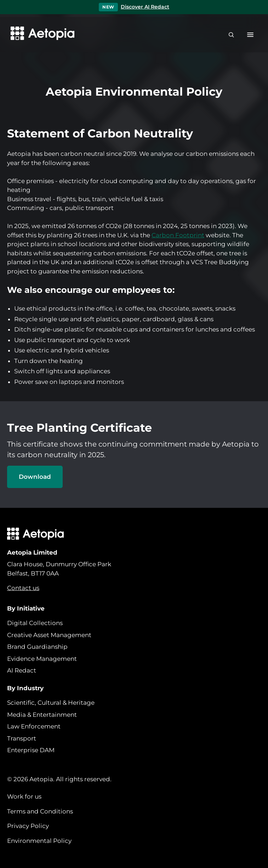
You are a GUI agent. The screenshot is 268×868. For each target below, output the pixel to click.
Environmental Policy (39, 841)
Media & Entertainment (42, 715)
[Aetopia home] (41, 35)
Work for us (24, 796)
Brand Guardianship (37, 647)
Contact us (23, 588)
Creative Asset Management (49, 635)
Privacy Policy (28, 826)
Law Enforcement (34, 726)
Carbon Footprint (178, 235)
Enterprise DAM (31, 750)
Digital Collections (35, 623)
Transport (22, 738)
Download (35, 477)
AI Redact (22, 670)
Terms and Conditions (40, 811)
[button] (250, 35)
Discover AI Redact (145, 7)
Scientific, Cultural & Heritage (51, 703)
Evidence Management (42, 659)
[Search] (231, 35)
